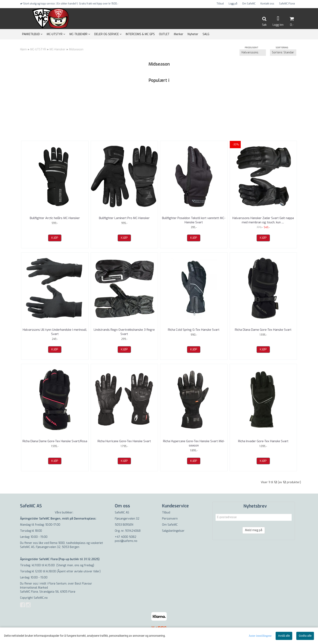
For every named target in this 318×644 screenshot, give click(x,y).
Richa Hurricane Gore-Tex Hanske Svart (124, 441)
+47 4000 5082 (126, 537)
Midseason (76, 49)
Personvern (170, 519)
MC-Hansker (57, 49)
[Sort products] (283, 53)
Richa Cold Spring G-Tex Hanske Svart (194, 330)
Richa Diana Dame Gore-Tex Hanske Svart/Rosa (55, 441)
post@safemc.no (126, 541)
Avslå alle (284, 636)
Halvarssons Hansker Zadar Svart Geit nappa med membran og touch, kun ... (263, 220)
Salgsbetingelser (173, 531)
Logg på (233, 4)
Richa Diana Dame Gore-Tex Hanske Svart (263, 330)
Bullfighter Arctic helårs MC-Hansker (55, 218)
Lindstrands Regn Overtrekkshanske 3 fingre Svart (124, 332)
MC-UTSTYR (38, 49)
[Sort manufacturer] (253, 53)
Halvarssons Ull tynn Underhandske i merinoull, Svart (55, 332)
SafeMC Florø (287, 4)
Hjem (23, 49)
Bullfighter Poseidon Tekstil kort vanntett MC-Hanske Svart (194, 220)
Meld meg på (254, 530)
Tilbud (220, 4)
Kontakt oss (267, 4)
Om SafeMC (249, 4)
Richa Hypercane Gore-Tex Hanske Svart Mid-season (194, 443)
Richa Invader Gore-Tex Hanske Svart (263, 441)
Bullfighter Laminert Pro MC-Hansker (124, 218)
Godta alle (305, 636)
